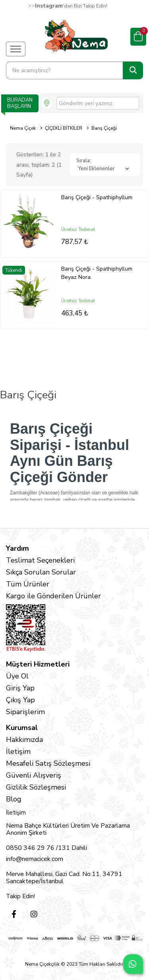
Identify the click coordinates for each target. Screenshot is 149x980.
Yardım (17, 548)
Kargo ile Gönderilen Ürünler (53, 596)
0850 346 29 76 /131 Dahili (46, 848)
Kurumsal (22, 728)
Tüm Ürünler (28, 584)
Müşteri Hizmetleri (38, 664)
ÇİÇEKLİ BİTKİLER (64, 128)
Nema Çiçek (23, 128)
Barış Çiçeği (104, 128)
